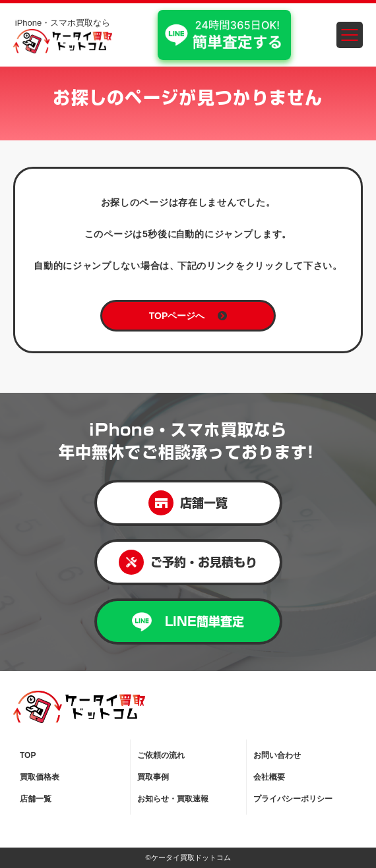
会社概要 (269, 777)
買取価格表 (40, 777)
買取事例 (153, 777)
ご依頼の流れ (161, 755)
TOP (28, 755)
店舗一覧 (188, 503)
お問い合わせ (277, 755)
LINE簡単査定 (188, 622)
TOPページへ (188, 316)
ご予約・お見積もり (188, 562)
